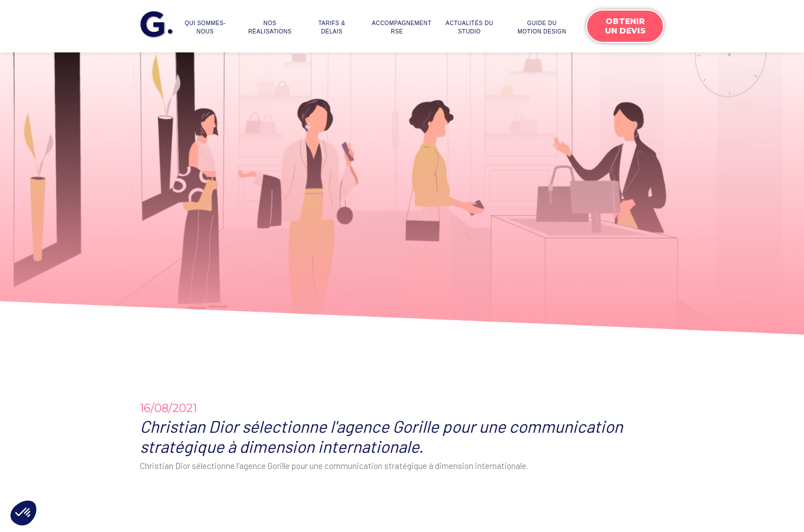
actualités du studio (469, 27)
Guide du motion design (542, 27)
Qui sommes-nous (205, 27)
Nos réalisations (270, 27)
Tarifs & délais (332, 27)
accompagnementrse (400, 27)
